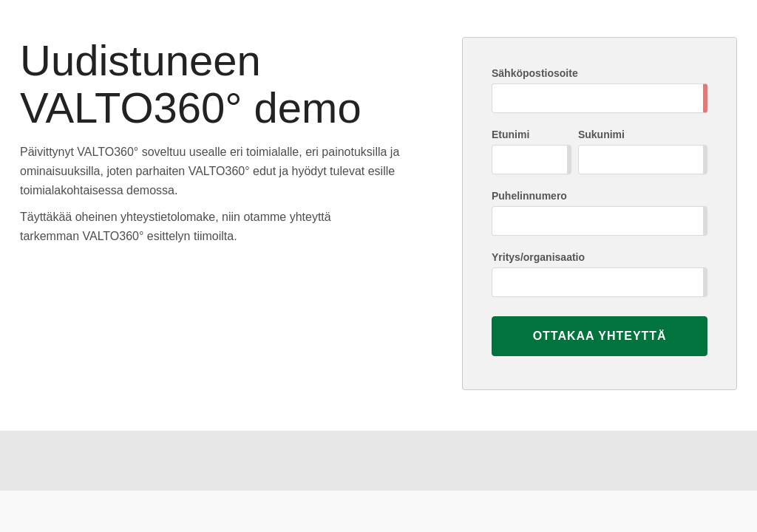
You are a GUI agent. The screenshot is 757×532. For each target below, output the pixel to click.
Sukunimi (601, 134)
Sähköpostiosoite (535, 73)
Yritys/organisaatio (538, 257)
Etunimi (510, 134)
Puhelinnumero (529, 196)
